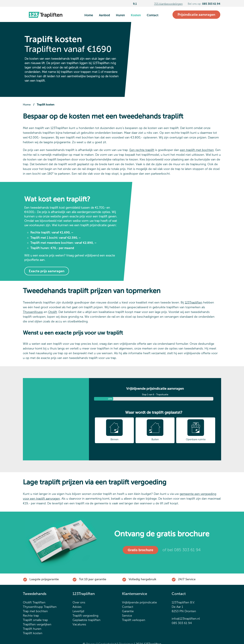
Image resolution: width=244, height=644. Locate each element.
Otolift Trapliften (34, 603)
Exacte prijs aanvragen (47, 271)
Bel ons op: (204, 4)
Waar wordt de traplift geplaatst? (154, 412)
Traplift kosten (33, 634)
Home (89, 15)
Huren (120, 15)
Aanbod (104, 15)
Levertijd (78, 612)
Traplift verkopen (134, 621)
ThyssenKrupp (33, 312)
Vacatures (79, 625)
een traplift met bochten (197, 150)
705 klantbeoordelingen (168, 4)
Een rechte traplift (142, 150)
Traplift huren (32, 629)
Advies (77, 607)
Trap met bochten (35, 612)
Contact (153, 15)
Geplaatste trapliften (87, 621)
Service (127, 616)
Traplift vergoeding (85, 616)
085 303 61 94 (182, 624)
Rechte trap (31, 616)
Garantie (128, 612)
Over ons (79, 603)
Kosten (136, 15)
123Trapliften (194, 302)
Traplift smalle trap (35, 621)
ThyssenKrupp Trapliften (40, 607)
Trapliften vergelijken (37, 625)
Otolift (53, 312)
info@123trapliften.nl (186, 619)
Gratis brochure (140, 551)
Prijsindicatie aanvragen (196, 15)
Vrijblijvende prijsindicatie (139, 603)
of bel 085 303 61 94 (182, 550)
